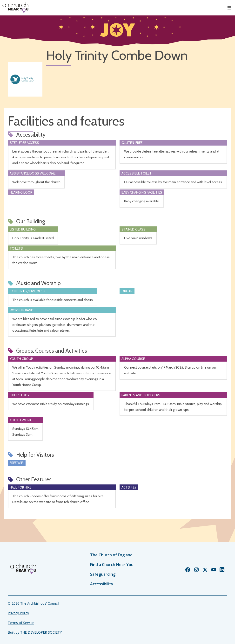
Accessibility (102, 584)
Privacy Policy (18, 613)
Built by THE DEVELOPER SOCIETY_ (35, 632)
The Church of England (111, 555)
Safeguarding (103, 574)
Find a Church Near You (112, 565)
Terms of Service (21, 623)
